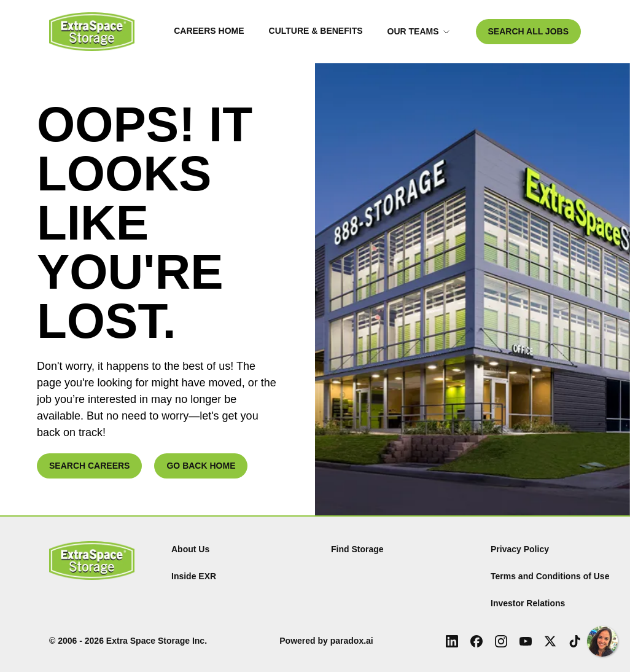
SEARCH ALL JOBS (528, 31)
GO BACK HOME (201, 466)
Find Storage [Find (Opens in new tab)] (357, 549)
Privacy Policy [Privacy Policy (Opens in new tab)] (520, 549)
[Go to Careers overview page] (92, 32)
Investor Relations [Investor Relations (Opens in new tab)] (528, 603)
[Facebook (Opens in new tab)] (476, 641)
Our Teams (419, 31)
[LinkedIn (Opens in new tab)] (452, 641)
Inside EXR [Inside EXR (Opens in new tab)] (194, 576)
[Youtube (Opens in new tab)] (526, 641)
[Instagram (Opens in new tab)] (501, 641)
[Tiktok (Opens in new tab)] (575, 641)
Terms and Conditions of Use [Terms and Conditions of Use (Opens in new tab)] (550, 576)
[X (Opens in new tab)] (550, 641)
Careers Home (209, 31)
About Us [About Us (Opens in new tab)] (190, 549)
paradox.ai (352, 641)
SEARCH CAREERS (89, 466)
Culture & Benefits (316, 31)
